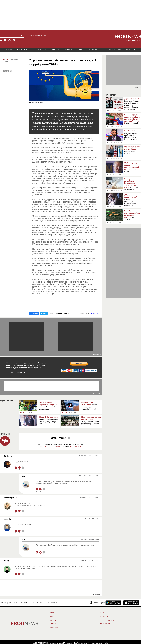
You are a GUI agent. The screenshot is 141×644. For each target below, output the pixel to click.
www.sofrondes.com (95, 643)
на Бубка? (131, 167)
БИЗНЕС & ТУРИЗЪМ (113, 50)
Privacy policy (68, 643)
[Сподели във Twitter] (8, 71)
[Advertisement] (70, 16)
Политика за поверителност (45, 603)
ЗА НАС (3, 603)
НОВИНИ (8, 50)
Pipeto (6, 561)
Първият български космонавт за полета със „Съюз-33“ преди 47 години (131, 201)
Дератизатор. (10, 498)
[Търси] (23, 36)
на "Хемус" (132, 215)
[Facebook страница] (5, 40)
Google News (94, 314)
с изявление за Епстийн (132, 150)
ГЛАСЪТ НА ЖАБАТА (25, 50)
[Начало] (1, 40)
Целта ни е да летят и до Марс (132, 185)
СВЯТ (81, 50)
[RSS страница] (14, 40)
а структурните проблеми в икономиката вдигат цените (131, 135)
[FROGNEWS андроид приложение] (113, 603)
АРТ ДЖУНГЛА (94, 50)
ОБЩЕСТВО (56, 50)
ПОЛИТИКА (70, 50)
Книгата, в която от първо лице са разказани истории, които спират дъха (132, 104)
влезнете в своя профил (50, 446)
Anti (24, 476)
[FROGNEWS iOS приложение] (131, 603)
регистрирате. (76, 446)
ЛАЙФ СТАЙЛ (131, 50)
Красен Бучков (63, 313)
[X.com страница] (10, 40)
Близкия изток (132, 119)
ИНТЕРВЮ (42, 50)
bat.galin (7, 519)
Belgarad (8, 456)
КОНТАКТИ (13, 603)
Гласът (52, 617)
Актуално (54, 624)
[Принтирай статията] (11, 71)
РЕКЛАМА (25, 603)
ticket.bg (105, 643)
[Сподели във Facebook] (4, 71)
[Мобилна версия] (97, 603)
